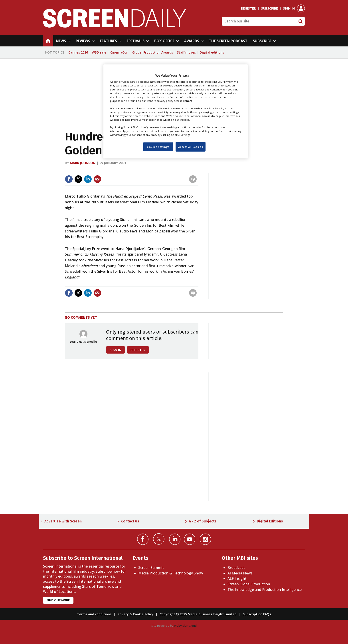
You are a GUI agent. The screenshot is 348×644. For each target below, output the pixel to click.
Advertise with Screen (63, 521)
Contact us (130, 521)
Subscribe (269, 8)
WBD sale (99, 52)
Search (301, 21)
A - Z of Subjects (203, 521)
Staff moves (186, 52)
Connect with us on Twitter (159, 539)
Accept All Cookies (191, 147)
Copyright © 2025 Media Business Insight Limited (198, 614)
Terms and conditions (94, 614)
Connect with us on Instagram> (205, 539)
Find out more (58, 600)
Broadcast (236, 568)
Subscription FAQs (257, 614)
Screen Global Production (249, 584)
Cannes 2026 (78, 52)
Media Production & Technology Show (171, 573)
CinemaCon (119, 52)
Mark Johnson (83, 163)
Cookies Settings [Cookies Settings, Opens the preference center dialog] (158, 147)
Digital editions (212, 52)
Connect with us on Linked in (175, 539)
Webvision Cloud (185, 626)
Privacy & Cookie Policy (135, 614)
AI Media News (240, 573)
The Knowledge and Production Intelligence (265, 590)
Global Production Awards (153, 52)
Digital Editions (270, 521)
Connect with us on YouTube (190, 539)
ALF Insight (237, 578)
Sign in (289, 8)
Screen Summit (151, 568)
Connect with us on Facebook (143, 539)
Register (248, 8)
